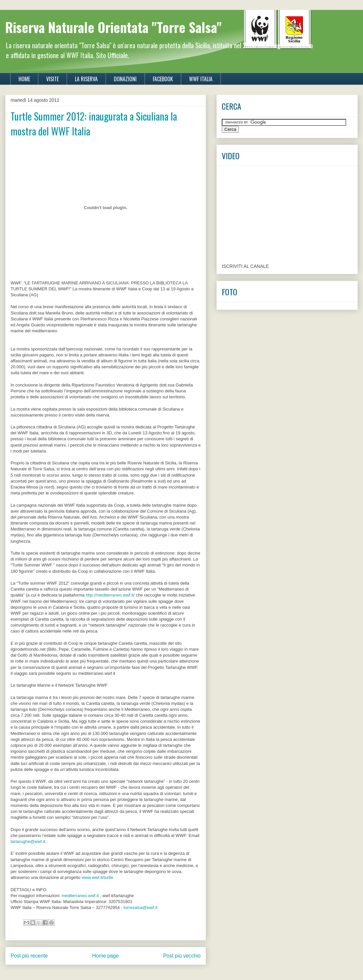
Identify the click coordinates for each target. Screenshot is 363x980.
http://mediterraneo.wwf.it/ (110, 595)
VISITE (52, 79)
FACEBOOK (163, 79)
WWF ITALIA (201, 79)
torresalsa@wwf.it (140, 907)
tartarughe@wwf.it (28, 841)
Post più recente (29, 956)
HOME (24, 79)
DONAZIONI (125, 79)
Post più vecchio (182, 956)
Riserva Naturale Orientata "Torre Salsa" (114, 27)
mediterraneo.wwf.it (80, 896)
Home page (105, 956)
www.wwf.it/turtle (97, 877)
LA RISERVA (86, 79)
